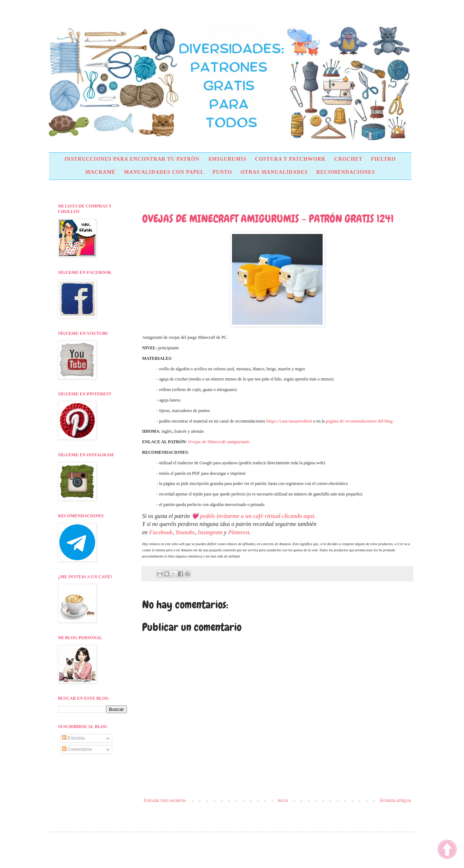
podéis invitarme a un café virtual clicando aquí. (258, 516)
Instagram (210, 532)
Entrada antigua (395, 801)
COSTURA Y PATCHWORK (290, 159)
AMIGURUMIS (227, 159)
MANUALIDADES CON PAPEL (164, 172)
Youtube (185, 532)
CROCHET (348, 159)
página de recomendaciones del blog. (360, 421)
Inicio (283, 801)
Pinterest (239, 532)
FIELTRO (383, 159)
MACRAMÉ (101, 172)
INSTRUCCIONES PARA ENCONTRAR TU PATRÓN (132, 159)
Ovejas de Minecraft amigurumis (219, 442)
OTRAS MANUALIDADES (274, 172)
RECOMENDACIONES (345, 172)
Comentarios (77, 749)
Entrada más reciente (165, 801)
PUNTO (222, 172)
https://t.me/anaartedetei (289, 421)
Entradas (73, 738)
